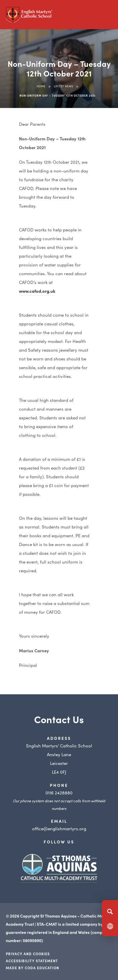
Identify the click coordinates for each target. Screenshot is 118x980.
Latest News (64, 86)
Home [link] (41, 86)
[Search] (110, 911)
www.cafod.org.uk (37, 291)
